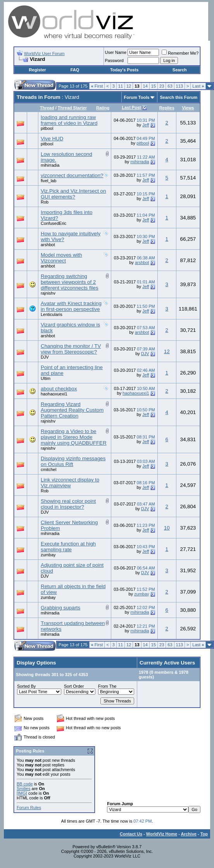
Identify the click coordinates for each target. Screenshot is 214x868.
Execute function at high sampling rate (68, 547)
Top (204, 834)
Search (180, 70)
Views (188, 108)
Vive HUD (52, 139)
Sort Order (74, 686)
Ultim (46, 378)
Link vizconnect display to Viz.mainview (70, 483)
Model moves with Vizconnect (61, 258)
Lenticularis (52, 314)
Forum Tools (137, 97)
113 (179, 86)
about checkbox (59, 389)
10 (167, 528)
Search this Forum (179, 97)
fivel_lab (48, 181)
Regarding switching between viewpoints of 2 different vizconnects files (70, 282)
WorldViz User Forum (44, 53)
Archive (189, 834)
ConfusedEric (53, 223)
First (97, 86)
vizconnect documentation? (72, 175)
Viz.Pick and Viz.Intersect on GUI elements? (73, 194)
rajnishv (48, 293)
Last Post (131, 107)
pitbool (47, 128)
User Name (116, 52)
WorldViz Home (162, 834)
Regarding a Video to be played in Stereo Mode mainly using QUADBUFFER (74, 437)
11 (121, 86)
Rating (103, 108)
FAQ (75, 70)
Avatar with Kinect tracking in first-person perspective (71, 306)
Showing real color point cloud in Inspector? (68, 504)
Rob (45, 202)
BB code (25, 784)
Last (198, 86)
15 (154, 86)
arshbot (48, 245)
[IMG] (22, 793)
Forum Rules (29, 808)
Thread (47, 108)
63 (170, 86)
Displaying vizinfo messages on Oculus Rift (73, 461)
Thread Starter (72, 108)
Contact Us (131, 834)
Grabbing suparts (60, 608)
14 (145, 86)
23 (162, 86)
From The (107, 686)
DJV (45, 357)
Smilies (23, 789)
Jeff (146, 125)
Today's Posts (124, 70)
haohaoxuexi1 (54, 394)
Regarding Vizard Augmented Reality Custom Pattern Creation (72, 410)
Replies (167, 108)
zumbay (48, 555)
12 (129, 86)
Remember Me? (180, 53)
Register (38, 70)
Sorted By (26, 686)
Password (114, 60)
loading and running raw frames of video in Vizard (69, 120)
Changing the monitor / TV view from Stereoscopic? (71, 349)
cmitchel (48, 469)
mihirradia (50, 165)
